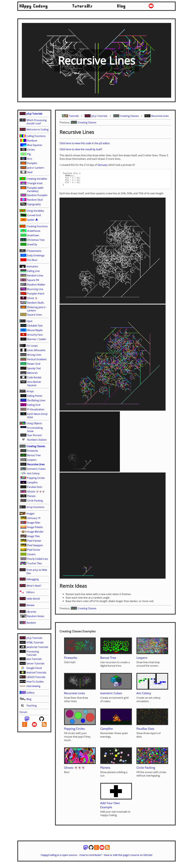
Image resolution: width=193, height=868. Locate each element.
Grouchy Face (35, 335)
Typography (34, 204)
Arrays (30, 391)
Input (29, 321)
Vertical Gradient (37, 359)
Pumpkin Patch (36, 294)
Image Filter (34, 523)
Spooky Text (34, 368)
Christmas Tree (36, 240)
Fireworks (33, 451)
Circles (31, 150)
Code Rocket (34, 377)
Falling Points (35, 396)
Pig (29, 154)
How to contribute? (91, 858)
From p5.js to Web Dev (37, 572)
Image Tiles (33, 536)
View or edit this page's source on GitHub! (128, 858)
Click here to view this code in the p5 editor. (85, 143)
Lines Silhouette (36, 350)
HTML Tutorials (35, 642)
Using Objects (34, 423)
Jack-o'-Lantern (36, 168)
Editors (30, 592)
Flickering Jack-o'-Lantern (37, 309)
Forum (23, 712)
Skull (30, 172)
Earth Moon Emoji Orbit (37, 416)
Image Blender (35, 532)
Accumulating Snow (35, 429)
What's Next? (34, 586)
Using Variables (35, 211)
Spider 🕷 (33, 220)
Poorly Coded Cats (38, 559)
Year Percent (34, 435)
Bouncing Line (35, 289)
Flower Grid (34, 364)
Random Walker (36, 285)
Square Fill (33, 280)
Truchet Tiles (34, 563)
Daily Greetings (36, 255)
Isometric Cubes (36, 469)
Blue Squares (35, 145)
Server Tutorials (35, 663)
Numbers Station (37, 440)
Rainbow (32, 141)
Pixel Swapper (35, 545)
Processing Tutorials (33, 653)
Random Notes (36, 616)
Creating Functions (37, 226)
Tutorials (83, 6)
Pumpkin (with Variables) (35, 189)
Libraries (31, 612)
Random (31, 623)
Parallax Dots (35, 487)
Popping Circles (36, 478)
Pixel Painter (34, 541)
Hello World (33, 599)
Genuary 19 (34, 518)
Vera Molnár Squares (34, 384)
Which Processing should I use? (36, 122)
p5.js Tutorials (34, 114)
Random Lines (35, 275)
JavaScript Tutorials (37, 647)
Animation (32, 266)
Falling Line (33, 271)
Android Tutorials (36, 673)
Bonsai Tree (34, 455)
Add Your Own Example (110, 808)
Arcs (30, 159)
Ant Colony (33, 473)
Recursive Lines (36, 464)
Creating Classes (36, 446)
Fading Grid (34, 405)
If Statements (34, 251)
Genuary (103, 165)
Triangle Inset (35, 183)
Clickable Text (35, 326)
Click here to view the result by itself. (81, 149)
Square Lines (34, 315)
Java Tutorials (34, 659)
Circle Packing (35, 501)
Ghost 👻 (32, 298)
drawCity (32, 244)
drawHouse (34, 231)
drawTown (33, 235)
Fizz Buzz (32, 260)
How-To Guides (35, 682)
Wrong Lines (34, 355)
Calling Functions (36, 136)
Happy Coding (34, 6)
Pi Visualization (36, 409)
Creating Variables (37, 179)
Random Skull (35, 200)
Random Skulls (36, 303)
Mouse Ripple (35, 330)
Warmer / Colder (37, 339)
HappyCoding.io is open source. (59, 858)
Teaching (32, 706)
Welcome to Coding (37, 130)
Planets (31, 496)
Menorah (32, 373)
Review (30, 605)
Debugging (33, 579)
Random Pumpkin (37, 195)
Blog (122, 6)
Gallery (30, 693)
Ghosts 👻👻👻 (36, 492)
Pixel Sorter (34, 550)
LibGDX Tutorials (36, 677)
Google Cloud (34, 668)
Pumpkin (32, 163)
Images (30, 514)
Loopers (32, 460)
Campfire (32, 482)
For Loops (32, 346)
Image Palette (35, 527)
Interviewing (33, 686)
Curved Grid (34, 215)
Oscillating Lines (36, 400)
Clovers (31, 554)
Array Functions (35, 507)
